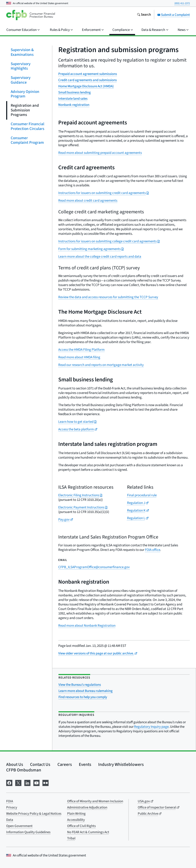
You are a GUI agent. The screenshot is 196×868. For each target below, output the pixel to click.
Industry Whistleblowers (121, 764)
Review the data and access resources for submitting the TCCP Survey (108, 297)
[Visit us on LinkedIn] (27, 782)
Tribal (71, 838)
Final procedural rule (142, 495)
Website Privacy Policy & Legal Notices (34, 814)
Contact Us (40, 764)
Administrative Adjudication (87, 807)
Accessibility (76, 820)
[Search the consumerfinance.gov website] (144, 15)
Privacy (12, 807)
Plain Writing (76, 814)
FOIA (10, 801)
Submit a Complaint (174, 15)
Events (85, 764)
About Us (15, 764)
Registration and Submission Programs (25, 110)
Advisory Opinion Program (25, 94)
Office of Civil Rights (81, 826)
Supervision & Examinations (22, 52)
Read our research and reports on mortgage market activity (101, 365)
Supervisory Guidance (21, 80)
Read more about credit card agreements (88, 201)
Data (10, 820)
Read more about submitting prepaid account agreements (100, 153)
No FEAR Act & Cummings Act (88, 832)
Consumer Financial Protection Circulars (27, 126)
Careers (65, 764)
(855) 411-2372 (182, 3)
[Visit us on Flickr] (45, 782)
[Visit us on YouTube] (36, 782)
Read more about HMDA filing (79, 357)
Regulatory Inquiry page (151, 727)
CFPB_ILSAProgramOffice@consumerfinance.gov (94, 567)
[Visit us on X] (18, 782)
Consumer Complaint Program (27, 140)
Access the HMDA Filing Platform (81, 350)
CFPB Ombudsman (24, 770)
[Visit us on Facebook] (9, 782)
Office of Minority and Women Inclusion (95, 801)
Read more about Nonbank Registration (87, 626)
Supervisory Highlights (21, 66)
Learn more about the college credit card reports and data (100, 257)
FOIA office (153, 550)
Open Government (19, 826)
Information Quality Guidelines (28, 832)
